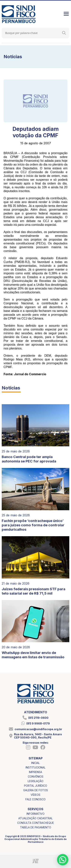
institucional (35, 767)
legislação (35, 781)
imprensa (35, 772)
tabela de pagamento (36, 827)
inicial (35, 763)
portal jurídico (36, 786)
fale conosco (35, 799)
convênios (36, 777)
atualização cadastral (35, 818)
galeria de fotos (36, 790)
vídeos (35, 795)
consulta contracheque (36, 823)
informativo (35, 814)
